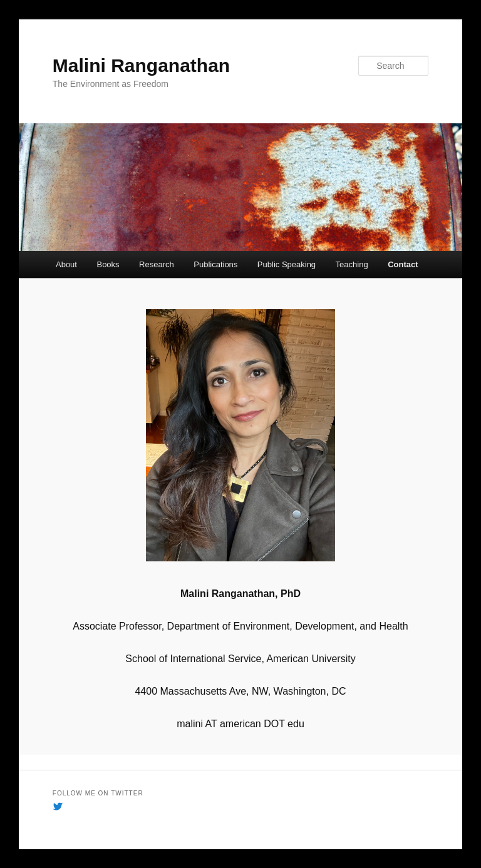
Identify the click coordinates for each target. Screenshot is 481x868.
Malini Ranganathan (141, 65)
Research (157, 264)
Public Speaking (287, 264)
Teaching (352, 264)
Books (108, 264)
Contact (403, 264)
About (66, 264)
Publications (215, 264)
